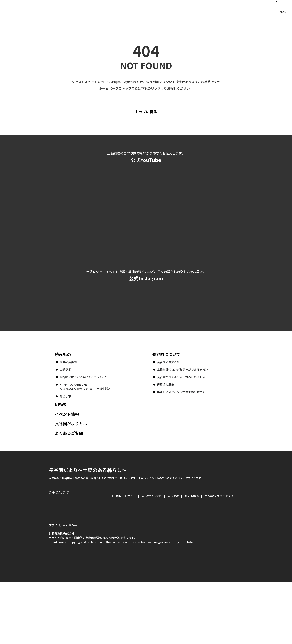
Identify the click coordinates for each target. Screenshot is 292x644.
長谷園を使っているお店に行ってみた (84, 432)
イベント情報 (67, 469)
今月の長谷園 (68, 417)
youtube (86, 557)
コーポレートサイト (200, 358)
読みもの (63, 409)
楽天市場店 (192, 550)
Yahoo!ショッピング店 (219, 550)
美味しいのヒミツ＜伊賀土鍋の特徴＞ (181, 447)
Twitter (75, 557)
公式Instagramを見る (146, 316)
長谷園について (166, 409)
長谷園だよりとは (71, 478)
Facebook (63, 557)
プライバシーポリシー (63, 587)
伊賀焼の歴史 (165, 439)
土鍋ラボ (65, 424)
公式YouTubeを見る (146, 253)
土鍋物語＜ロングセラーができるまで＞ (182, 424)
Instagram (52, 557)
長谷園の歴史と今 (168, 417)
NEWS (61, 459)
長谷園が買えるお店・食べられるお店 (181, 432)
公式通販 (173, 550)
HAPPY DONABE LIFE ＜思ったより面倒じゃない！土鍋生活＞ (85, 441)
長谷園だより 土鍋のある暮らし (146, 8)
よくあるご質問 (69, 488)
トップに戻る (153, 112)
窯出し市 (65, 451)
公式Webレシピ (107, 358)
